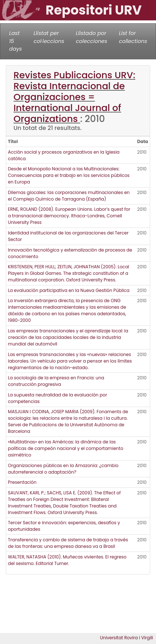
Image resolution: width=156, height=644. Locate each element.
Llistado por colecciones (91, 37)
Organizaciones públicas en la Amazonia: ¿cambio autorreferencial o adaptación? (63, 469)
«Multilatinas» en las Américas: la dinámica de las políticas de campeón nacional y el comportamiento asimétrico (66, 448)
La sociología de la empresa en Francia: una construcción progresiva (56, 381)
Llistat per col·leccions (49, 37)
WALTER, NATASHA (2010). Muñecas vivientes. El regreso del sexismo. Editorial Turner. (67, 560)
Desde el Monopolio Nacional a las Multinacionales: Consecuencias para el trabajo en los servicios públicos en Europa (69, 175)
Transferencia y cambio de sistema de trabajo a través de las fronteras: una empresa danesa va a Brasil (68, 543)
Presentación (22, 482)
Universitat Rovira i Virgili (126, 638)
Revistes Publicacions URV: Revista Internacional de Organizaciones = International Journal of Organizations (74, 97)
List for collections (133, 37)
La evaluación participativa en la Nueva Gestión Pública (69, 290)
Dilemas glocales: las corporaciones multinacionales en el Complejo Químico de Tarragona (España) (69, 196)
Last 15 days (15, 41)
